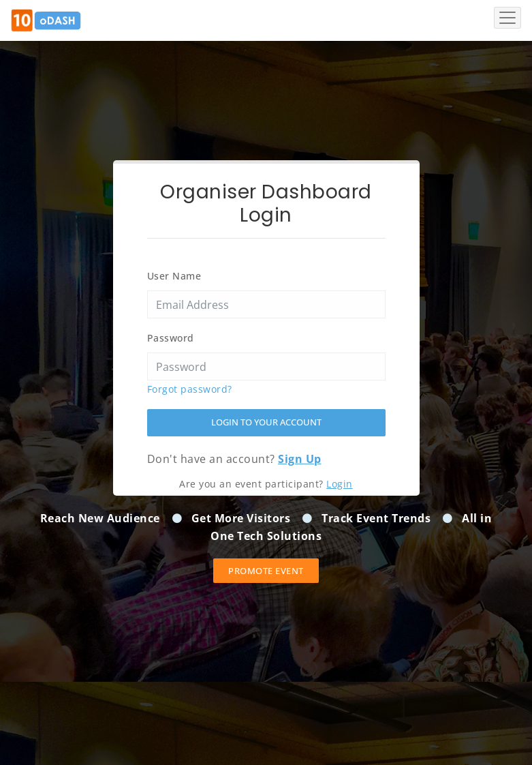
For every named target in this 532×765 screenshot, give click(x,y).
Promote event (266, 571)
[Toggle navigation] (507, 18)
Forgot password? (190, 389)
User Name (174, 276)
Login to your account (266, 422)
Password (171, 338)
